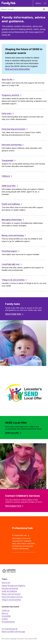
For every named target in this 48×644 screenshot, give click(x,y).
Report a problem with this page (13, 632)
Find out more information (17, 69)
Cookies (5, 619)
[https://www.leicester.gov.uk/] (9, 571)
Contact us (6, 610)
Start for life (6, 583)
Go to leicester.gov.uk (10, 629)
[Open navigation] (40, 3)
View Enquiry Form (14, 506)
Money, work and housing (11, 594)
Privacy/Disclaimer (8, 622)
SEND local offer (13, 433)
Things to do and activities (11, 600)
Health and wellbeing (9, 591)
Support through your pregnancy (13, 585)
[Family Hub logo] (9, 3)
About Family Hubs (14, 314)
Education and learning (10, 588)
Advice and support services (12, 597)
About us (5, 613)
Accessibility (6, 616)
